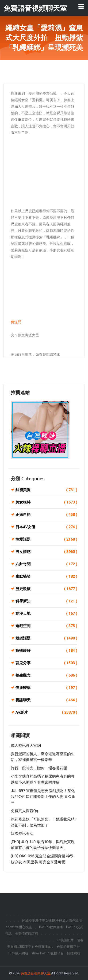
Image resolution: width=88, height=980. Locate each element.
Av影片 (46, 712)
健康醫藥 (46, 688)
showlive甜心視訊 (19, 927)
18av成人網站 (18, 953)
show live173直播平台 (48, 953)
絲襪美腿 (46, 490)
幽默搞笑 (46, 577)
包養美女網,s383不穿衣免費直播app (45, 943)
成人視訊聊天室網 (26, 745)
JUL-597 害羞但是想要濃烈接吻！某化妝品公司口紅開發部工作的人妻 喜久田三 (43, 797)
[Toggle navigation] (81, 6)
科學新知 (46, 601)
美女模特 (46, 502)
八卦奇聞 (46, 564)
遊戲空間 (46, 626)
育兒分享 (46, 663)
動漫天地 (46, 614)
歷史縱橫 (46, 589)
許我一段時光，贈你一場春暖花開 (39, 768)
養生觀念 (46, 675)
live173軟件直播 (51, 927)
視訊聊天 (46, 700)
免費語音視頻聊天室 (36, 973)
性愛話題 (46, 539)
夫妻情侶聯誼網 (27, 934)
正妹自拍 (46, 515)
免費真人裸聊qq (24, 811)
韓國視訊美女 (22, 833)
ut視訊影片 (66, 940)
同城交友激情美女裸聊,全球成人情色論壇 (52, 921)
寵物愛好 (46, 651)
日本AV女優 (46, 527)
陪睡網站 (74, 953)
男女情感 (46, 552)
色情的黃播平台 (68, 947)
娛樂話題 (46, 638)
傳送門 (16, 322)
